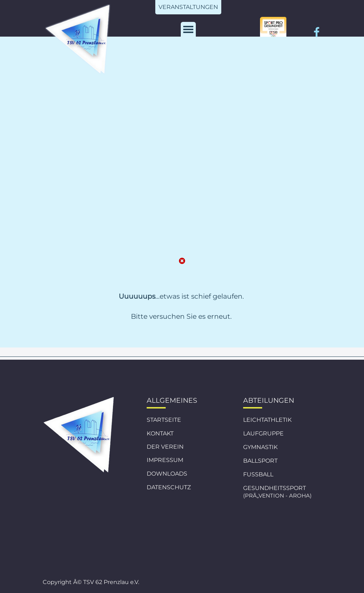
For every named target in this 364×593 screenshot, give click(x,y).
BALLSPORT (260, 461)
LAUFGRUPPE (263, 433)
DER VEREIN (165, 447)
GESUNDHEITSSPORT (275, 488)
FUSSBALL (258, 474)
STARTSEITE (164, 420)
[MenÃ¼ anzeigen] (188, 29)
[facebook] (317, 32)
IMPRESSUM (165, 460)
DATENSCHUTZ (169, 487)
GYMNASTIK (260, 447)
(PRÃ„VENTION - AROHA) (277, 496)
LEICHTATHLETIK (267, 420)
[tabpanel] (181, 319)
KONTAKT (160, 433)
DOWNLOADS (167, 474)
